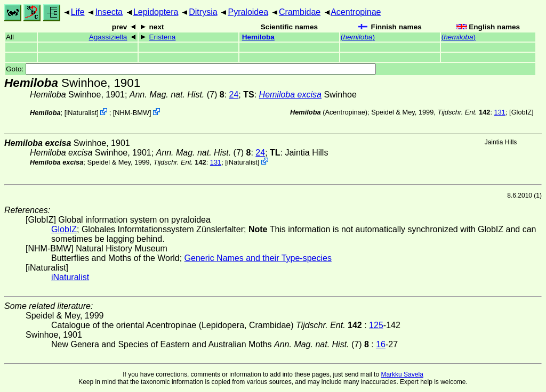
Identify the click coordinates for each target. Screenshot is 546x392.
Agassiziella (108, 37)
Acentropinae (356, 12)
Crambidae (300, 12)
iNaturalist (81, 113)
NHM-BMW (132, 113)
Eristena (163, 37)
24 (234, 95)
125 (376, 325)
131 (500, 112)
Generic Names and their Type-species (258, 258)
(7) (177, 95)
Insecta (109, 12)
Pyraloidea (248, 12)
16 (381, 344)
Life (78, 12)
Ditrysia (203, 12)
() (358, 37)
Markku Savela (402, 374)
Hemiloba (258, 37)
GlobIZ (521, 112)
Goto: (191, 69)
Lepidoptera (156, 12)
